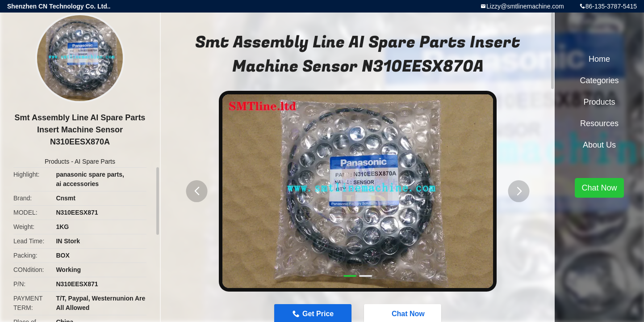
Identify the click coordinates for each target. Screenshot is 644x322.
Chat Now (599, 188)
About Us (599, 145)
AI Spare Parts (95, 161)
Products (57, 161)
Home (599, 59)
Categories (599, 80)
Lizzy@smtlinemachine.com (525, 6)
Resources (599, 123)
